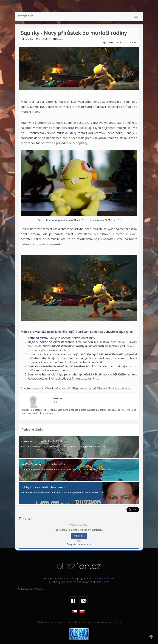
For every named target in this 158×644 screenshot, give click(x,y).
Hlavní (60, 39)
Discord (102, 388)
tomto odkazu (108, 410)
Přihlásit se (79, 536)
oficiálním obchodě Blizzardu (55, 128)
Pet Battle (122, 43)
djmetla (29, 39)
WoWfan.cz (25, 16)
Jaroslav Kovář (66, 578)
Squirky (111, 43)
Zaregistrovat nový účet (79, 544)
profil (35, 414)
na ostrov (42, 338)
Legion (132, 43)
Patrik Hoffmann (106, 578)
